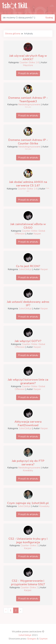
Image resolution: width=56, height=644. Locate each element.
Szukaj (49, 18)
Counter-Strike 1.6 (29, 62)
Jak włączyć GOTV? (28, 341)
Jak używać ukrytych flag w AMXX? (28, 57)
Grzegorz (32, 639)
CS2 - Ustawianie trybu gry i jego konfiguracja (28, 540)
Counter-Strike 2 (29, 545)
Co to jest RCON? (28, 266)
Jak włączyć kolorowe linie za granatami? (28, 381)
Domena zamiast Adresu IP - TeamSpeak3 (28, 100)
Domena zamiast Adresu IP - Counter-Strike (28, 142)
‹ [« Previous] (6, 610)
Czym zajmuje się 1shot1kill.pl (28, 503)
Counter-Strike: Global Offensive (30, 232)
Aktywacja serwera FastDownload (28, 423)
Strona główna (13, 34)
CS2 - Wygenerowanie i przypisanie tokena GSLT (28, 583)
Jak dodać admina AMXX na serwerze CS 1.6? (28, 184)
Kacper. (38, 234)
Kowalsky (28, 470)
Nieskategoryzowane (29, 104)
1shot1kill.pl (25, 269)
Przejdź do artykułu (28, 73)
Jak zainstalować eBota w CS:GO (28, 226)
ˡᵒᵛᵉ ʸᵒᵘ (28, 107)
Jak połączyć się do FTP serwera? (28, 463)
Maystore (28, 65)
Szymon (43, 639)
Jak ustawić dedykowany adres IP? (28, 304)
